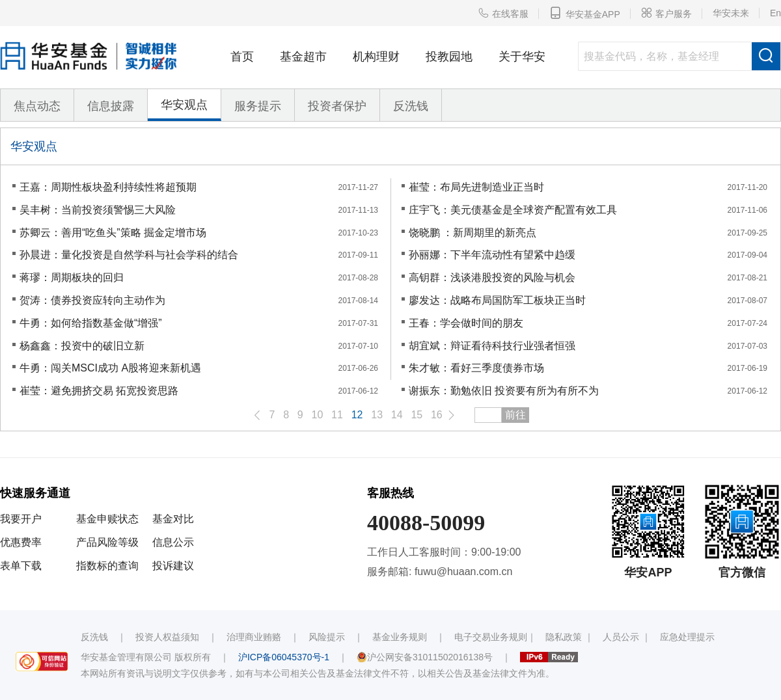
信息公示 (173, 542)
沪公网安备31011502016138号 (425, 657)
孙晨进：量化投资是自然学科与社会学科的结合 (129, 255)
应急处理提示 (687, 637)
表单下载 (21, 566)
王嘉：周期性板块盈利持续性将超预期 (108, 187)
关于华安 (522, 57)
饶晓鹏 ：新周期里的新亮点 (473, 233)
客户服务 (666, 13)
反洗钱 (411, 106)
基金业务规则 (400, 637)
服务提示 (258, 106)
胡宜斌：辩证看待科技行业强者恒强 (492, 346)
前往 (515, 415)
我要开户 (21, 519)
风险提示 (327, 637)
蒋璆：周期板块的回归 (72, 277)
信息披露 (111, 106)
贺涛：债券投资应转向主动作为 (92, 300)
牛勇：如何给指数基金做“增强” (91, 323)
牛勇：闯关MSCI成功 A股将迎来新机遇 (110, 368)
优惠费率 (21, 542)
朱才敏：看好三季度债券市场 (476, 368)
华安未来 (731, 13)
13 (377, 415)
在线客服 (503, 13)
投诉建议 (173, 566)
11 (337, 415)
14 (397, 415)
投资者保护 (337, 106)
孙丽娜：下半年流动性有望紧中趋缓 (492, 255)
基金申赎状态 (107, 519)
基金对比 (173, 519)
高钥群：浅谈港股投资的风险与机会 (492, 277)
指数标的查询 (107, 566)
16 (437, 415)
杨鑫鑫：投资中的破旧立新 (82, 346)
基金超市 (303, 57)
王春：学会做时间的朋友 (466, 323)
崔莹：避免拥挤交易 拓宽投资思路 (99, 391)
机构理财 (376, 57)
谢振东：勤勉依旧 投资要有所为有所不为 (504, 391)
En (775, 13)
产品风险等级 (107, 542)
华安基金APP (585, 13)
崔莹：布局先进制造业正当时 (476, 187)
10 (318, 415)
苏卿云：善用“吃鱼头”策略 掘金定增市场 (113, 233)
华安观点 (184, 105)
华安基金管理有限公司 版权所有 (146, 657)
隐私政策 (564, 637)
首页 (242, 57)
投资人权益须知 (167, 637)
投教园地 (449, 57)
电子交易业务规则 (491, 637)
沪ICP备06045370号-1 (284, 657)
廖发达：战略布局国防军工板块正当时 (497, 300)
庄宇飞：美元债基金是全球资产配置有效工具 (513, 210)
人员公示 (621, 637)
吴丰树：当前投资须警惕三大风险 (98, 210)
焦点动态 (37, 106)
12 (357, 415)
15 (417, 415)
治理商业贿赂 (254, 637)
